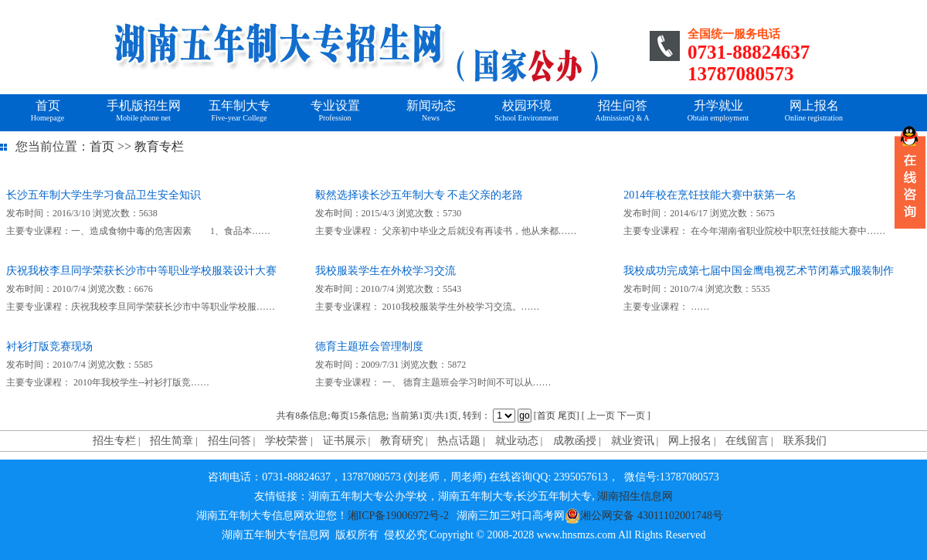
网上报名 (690, 441)
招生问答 (229, 441)
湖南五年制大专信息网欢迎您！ (272, 516)
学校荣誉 (287, 441)
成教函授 (574, 441)
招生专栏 (114, 441)
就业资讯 (633, 441)
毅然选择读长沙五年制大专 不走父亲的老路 (419, 195)
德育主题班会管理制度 (369, 346)
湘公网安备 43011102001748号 (643, 516)
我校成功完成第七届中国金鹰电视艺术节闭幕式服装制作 (759, 270)
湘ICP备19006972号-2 (398, 516)
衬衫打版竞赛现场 (49, 346)
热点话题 (459, 441)
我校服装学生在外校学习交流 (385, 270)
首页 (102, 146)
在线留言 (747, 441)
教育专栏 (159, 146)
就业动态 (517, 441)
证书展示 (345, 441)
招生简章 (171, 441)
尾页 (567, 416)
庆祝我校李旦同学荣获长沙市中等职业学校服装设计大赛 (141, 270)
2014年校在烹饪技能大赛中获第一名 (710, 195)
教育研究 (402, 441)
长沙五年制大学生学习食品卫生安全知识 (104, 195)
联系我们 (805, 441)
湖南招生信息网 (635, 496)
